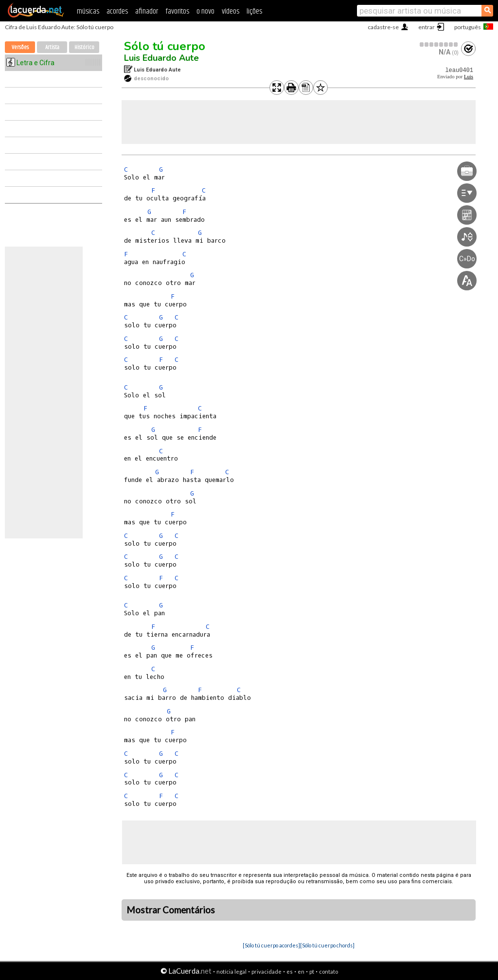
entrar (427, 27)
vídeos (231, 11)
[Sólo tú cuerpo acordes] (271, 945)
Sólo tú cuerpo (165, 46)
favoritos (177, 11)
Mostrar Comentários (171, 910)
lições (254, 11)
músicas (88, 11)
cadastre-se (383, 27)
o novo (205, 11)
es (290, 971)
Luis (469, 77)
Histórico (84, 47)
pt (312, 971)
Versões (20, 47)
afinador (147, 11)
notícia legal (231, 971)
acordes (117, 11)
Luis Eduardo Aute (161, 58)
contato (329, 971)
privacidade (267, 971)
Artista (52, 47)
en (301, 971)
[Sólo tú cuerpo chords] (327, 945)
